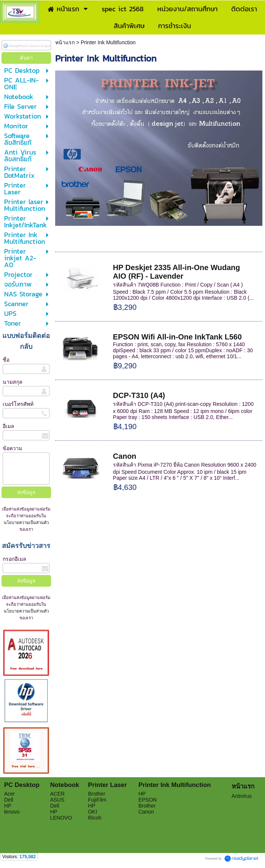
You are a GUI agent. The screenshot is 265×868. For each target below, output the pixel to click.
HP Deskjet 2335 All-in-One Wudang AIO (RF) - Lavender (178, 272)
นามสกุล (13, 382)
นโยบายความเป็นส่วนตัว (26, 523)
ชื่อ (6, 360)
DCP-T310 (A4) (139, 395)
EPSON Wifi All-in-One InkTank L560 (177, 337)
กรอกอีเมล (14, 559)
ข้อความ (12, 448)
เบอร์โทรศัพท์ (18, 404)
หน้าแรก (66, 42)
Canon (125, 456)
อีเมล (8, 426)
